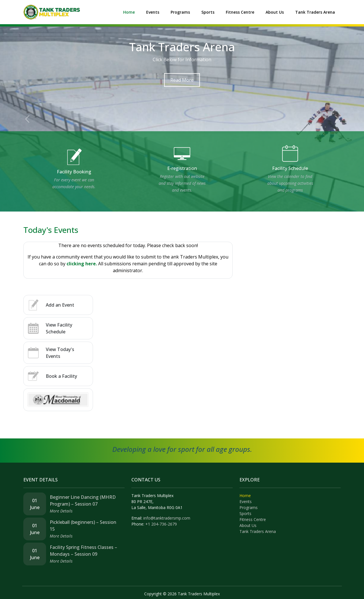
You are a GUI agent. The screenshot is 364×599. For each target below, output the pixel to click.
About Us (275, 12)
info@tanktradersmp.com (167, 518)
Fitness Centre (240, 12)
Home (129, 12)
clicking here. (82, 264)
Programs (180, 12)
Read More (182, 80)
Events (153, 12)
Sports (208, 12)
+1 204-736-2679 (161, 524)
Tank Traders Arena (315, 12)
